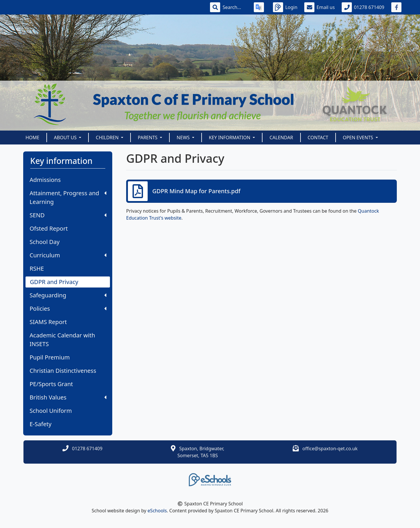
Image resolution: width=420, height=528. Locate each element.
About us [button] (66, 138)
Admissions (45, 180)
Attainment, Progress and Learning (68, 197)
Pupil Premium (50, 357)
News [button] (184, 138)
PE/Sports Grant (51, 384)
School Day (45, 242)
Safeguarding (68, 295)
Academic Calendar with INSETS (62, 340)
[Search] (235, 7)
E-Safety (40, 424)
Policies (68, 309)
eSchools (157, 511)
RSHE (37, 268)
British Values (68, 397)
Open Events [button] (359, 138)
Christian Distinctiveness (63, 371)
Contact (318, 138)
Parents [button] (148, 138)
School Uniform (51, 411)
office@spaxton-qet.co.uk (330, 449)
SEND (68, 215)
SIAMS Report (48, 322)
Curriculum (68, 255)
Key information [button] (230, 138)
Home (32, 138)
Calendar (281, 138)
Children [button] (108, 138)
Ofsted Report (49, 228)
